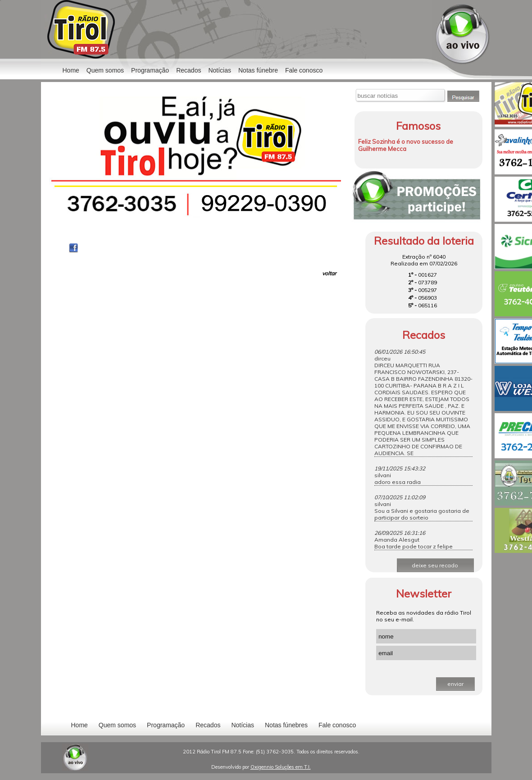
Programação (150, 70)
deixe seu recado (435, 565)
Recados (189, 70)
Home (71, 70)
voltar (329, 273)
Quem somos (105, 70)
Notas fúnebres (286, 725)
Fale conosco (304, 70)
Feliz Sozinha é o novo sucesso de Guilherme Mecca (406, 145)
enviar (455, 684)
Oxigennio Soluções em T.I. (281, 767)
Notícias (243, 725)
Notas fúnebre (258, 70)
